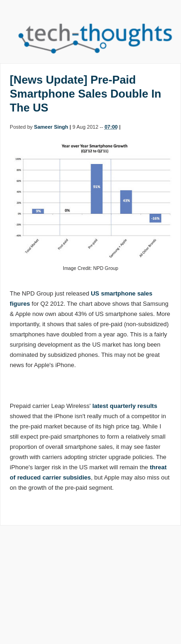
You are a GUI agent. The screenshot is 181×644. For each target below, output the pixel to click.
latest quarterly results (124, 406)
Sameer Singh (51, 127)
